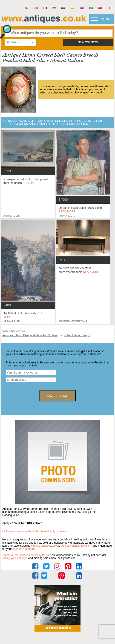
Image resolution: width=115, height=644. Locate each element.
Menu (105, 19)
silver (56, 546)
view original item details (89, 93)
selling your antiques (15, 558)
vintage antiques (41, 546)
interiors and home (24, 549)
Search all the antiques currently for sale (27, 555)
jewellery (87, 546)
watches (75, 546)
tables (64, 546)
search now (88, 42)
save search (57, 396)
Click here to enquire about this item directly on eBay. (34, 531)
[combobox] (20, 42)
